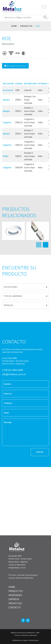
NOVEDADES (15, 595)
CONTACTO (15, 607)
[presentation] (39, 245)
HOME (12, 587)
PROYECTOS (15, 603)
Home (14, 26)
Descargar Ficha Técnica (15, 66)
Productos (26, 26)
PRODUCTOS (16, 591)
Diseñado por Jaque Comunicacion (26, 640)
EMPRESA (14, 599)
